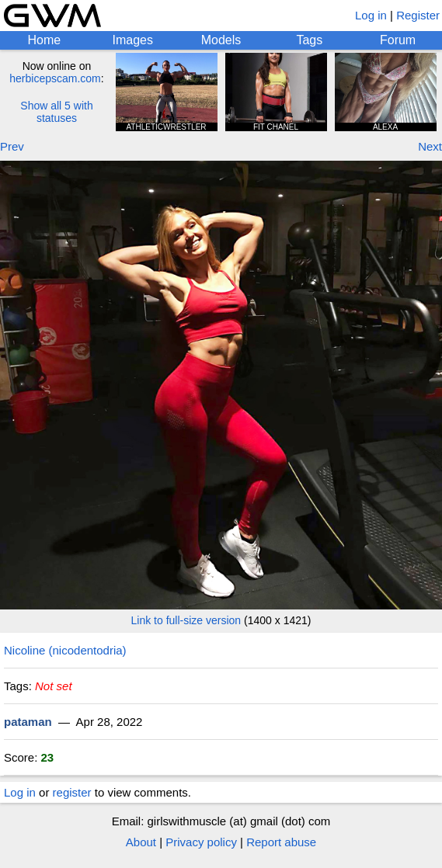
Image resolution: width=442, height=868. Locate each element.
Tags (309, 40)
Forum (398, 40)
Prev (12, 146)
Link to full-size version (186, 620)
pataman (28, 722)
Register (418, 15)
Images (132, 40)
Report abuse (281, 842)
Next (430, 146)
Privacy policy (201, 842)
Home (45, 40)
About (141, 842)
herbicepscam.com (55, 78)
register (72, 792)
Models (221, 40)
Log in (371, 15)
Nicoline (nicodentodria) (65, 650)
